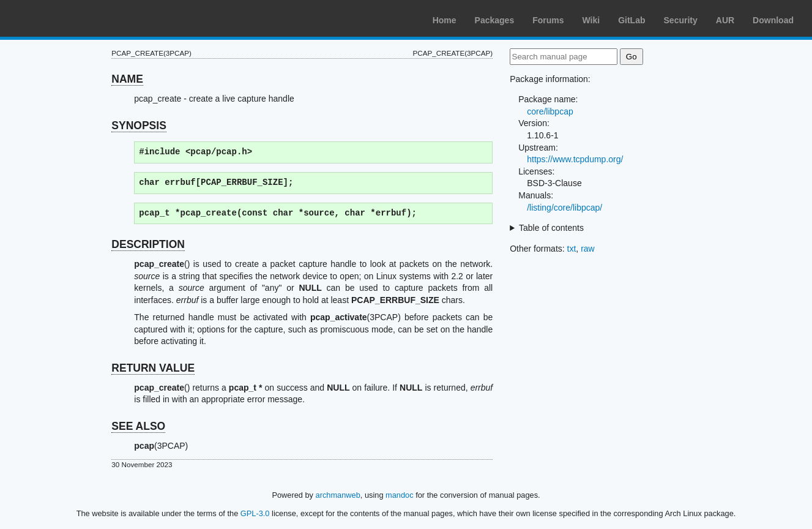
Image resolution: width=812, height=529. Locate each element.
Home (445, 20)
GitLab (631, 20)
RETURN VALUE (153, 368)
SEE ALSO (138, 426)
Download (773, 20)
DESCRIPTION (148, 244)
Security (681, 20)
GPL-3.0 (255, 513)
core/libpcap (550, 111)
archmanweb (338, 495)
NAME (127, 79)
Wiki (591, 20)
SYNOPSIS (139, 126)
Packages (495, 20)
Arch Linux (67, 18)
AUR (725, 20)
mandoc (400, 495)
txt (572, 249)
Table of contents (551, 228)
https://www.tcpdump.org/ (575, 159)
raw (588, 249)
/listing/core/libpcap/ (564, 208)
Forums (548, 20)
